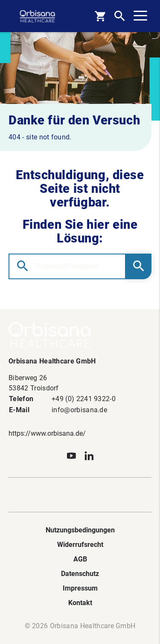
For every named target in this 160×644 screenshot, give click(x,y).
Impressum (80, 588)
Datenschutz (80, 574)
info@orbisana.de (79, 410)
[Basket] (100, 16)
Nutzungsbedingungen (80, 530)
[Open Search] (120, 16)
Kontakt (80, 603)
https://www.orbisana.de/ (47, 433)
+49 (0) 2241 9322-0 (84, 399)
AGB (80, 559)
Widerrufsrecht (80, 545)
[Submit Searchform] (139, 266)
